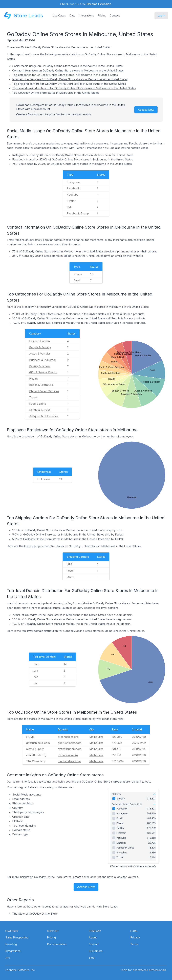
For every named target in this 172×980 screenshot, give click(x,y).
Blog (92, 958)
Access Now (146, 110)
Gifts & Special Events (43, 372)
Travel (33, 397)
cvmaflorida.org (68, 755)
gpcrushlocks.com (70, 743)
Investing (11, 944)
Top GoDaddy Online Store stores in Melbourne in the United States (56, 93)
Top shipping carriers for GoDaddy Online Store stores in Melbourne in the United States (69, 84)
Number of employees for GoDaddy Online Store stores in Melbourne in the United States (70, 79)
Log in (161, 15)
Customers (96, 951)
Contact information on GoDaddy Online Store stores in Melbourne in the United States (68, 70)
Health (33, 379)
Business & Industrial (42, 360)
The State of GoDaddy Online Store (35, 914)
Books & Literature (41, 385)
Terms (134, 944)
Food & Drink (38, 404)
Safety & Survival (40, 410)
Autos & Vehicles (40, 354)
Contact (115, 15)
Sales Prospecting (17, 937)
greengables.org (68, 737)
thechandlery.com (69, 761)
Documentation (57, 944)
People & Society (40, 347)
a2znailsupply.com (70, 749)
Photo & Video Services (44, 391)
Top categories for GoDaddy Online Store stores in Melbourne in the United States (65, 75)
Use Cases (59, 15)
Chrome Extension (99, 4)
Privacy (135, 937)
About (93, 937)
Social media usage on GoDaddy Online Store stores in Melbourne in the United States (67, 66)
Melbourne (96, 737)
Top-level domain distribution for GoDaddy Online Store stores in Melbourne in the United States (74, 88)
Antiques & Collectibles (44, 416)
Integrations (86, 15)
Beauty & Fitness (40, 366)
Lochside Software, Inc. (20, 970)
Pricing (102, 15)
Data (72, 15)
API (8, 958)
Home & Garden (39, 341)
